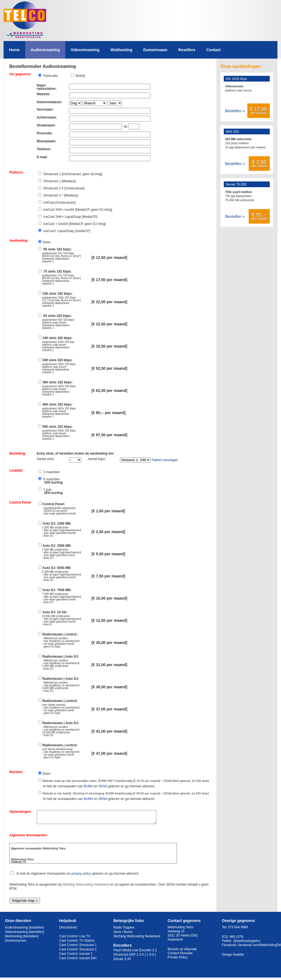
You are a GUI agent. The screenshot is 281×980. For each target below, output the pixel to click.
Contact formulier (180, 956)
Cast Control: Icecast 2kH (78, 961)
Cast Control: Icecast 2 (76, 956)
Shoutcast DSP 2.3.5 (129, 957)
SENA (103, 786)
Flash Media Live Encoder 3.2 (135, 953)
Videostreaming (85, 50)
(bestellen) (36, 930)
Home (14, 50)
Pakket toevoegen (165, 460)
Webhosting (121, 50)
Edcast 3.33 (122, 961)
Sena (117, 934)
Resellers (187, 50)
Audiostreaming (45, 50)
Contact (213, 50)
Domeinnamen (16, 943)
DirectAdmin (68, 930)
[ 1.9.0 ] (150, 957)
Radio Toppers (124, 930)
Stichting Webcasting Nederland (86, 887)
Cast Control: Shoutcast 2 (78, 952)
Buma (128, 934)
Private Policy (178, 960)
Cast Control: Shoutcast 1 (78, 947)
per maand (259, 111)
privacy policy (81, 876)
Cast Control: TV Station (77, 943)
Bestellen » (235, 111)
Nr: (125, 127)
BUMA (88, 786)
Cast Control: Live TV (75, 939)
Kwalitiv (239, 957)
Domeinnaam (155, 50)
